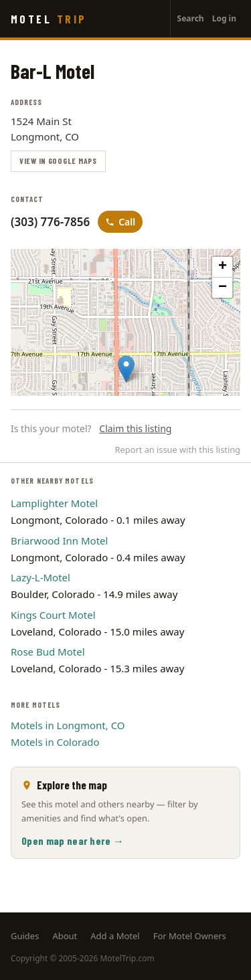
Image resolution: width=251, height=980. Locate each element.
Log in (224, 18)
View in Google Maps (58, 161)
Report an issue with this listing (178, 450)
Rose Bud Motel (48, 652)
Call (120, 222)
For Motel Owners (190, 936)
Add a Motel (115, 936)
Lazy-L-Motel (40, 577)
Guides (25, 936)
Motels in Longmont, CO (68, 725)
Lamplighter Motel (54, 503)
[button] (126, 369)
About (65, 936)
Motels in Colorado (55, 742)
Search (191, 18)
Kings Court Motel (53, 615)
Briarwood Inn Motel (59, 541)
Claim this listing (135, 428)
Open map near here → (73, 841)
